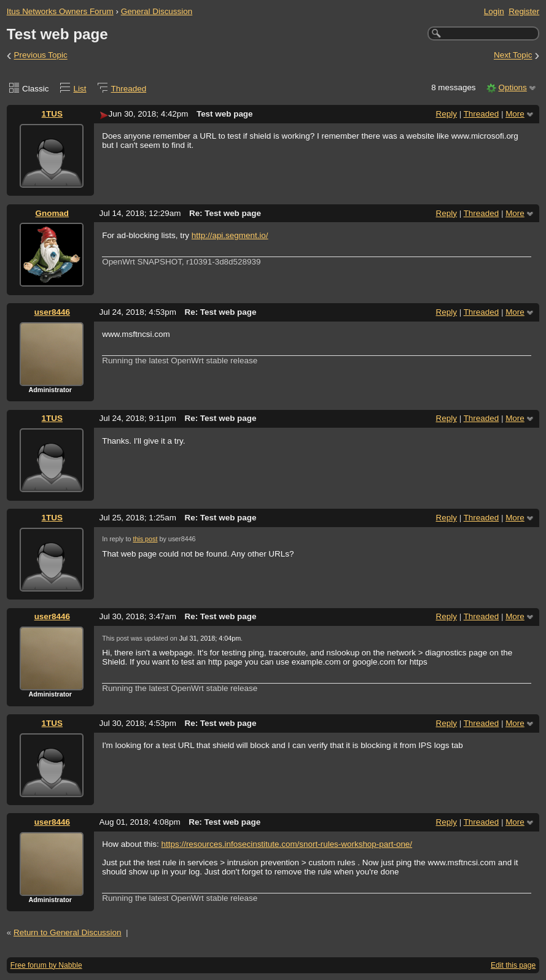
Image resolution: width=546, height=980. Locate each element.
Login (494, 11)
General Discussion (157, 11)
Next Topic (513, 56)
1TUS (52, 114)
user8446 (52, 312)
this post (145, 539)
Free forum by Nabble (46, 965)
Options (512, 87)
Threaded (129, 89)
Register (524, 11)
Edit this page (513, 965)
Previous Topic (41, 56)
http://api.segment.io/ (230, 235)
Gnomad (53, 213)
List (80, 89)
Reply (447, 114)
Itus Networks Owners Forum (60, 11)
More (515, 114)
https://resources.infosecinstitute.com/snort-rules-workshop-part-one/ (287, 844)
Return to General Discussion (68, 932)
